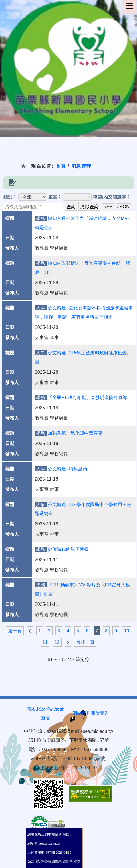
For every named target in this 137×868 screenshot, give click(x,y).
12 (57, 642)
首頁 (61, 166)
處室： (55, 197)
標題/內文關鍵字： (112, 197)
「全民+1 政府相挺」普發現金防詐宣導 (87, 397)
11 (45, 642)
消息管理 (81, 166)
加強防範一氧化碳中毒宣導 (75, 433)
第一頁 (15, 631)
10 (127, 631)
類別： (10, 197)
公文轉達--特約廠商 (68, 469)
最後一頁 (85, 642)
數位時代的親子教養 (68, 549)
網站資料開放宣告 (91, 713)
